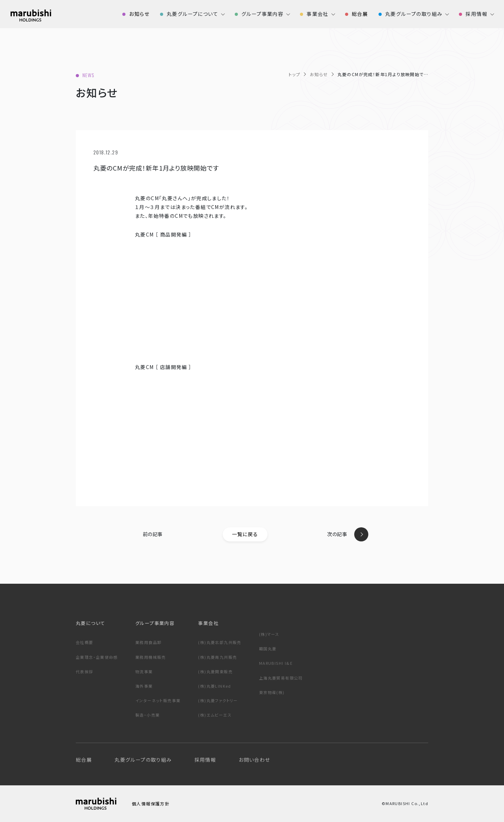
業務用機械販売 (151, 657)
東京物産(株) (272, 692)
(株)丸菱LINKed (214, 686)
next (361, 534)
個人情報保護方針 (151, 803)
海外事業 (144, 686)
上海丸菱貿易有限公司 (281, 678)
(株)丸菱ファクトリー (218, 700)
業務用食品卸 (148, 642)
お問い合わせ (254, 760)
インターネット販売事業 (158, 700)
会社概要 (85, 642)
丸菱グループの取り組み (143, 760)
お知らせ (319, 74)
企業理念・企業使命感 (97, 657)
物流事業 (144, 671)
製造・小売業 (147, 715)
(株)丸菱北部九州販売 (220, 642)
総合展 (84, 760)
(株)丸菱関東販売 (215, 671)
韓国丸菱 (268, 649)
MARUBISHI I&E (276, 663)
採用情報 (205, 760)
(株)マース (269, 634)
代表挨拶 (85, 671)
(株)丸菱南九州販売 (217, 657)
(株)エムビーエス (215, 715)
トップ (294, 74)
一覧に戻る (245, 534)
